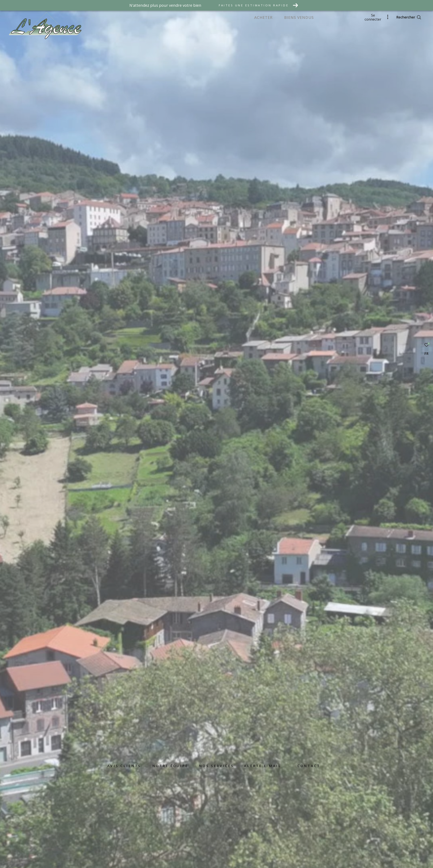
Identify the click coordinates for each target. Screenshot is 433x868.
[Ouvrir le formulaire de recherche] (409, 17)
